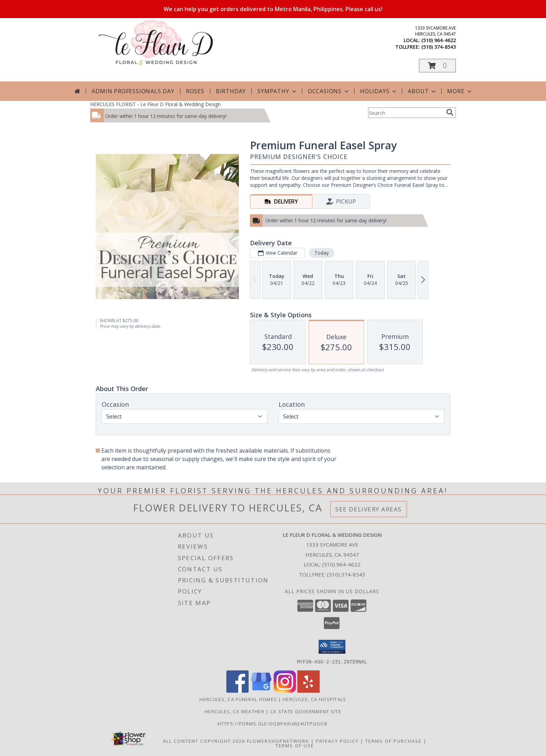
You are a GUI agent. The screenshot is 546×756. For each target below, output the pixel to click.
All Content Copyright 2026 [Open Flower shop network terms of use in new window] (204, 741)
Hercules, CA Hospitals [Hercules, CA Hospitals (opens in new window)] (315, 699)
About (422, 91)
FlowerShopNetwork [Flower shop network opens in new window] (278, 741)
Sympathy (277, 91)
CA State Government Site (306, 711)
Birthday (231, 91)
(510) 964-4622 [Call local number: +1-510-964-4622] (439, 40)
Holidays (379, 91)
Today (322, 253)
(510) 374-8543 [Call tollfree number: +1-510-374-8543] (439, 47)
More (460, 91)
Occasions (329, 91)
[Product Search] (406, 113)
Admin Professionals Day (133, 91)
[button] (437, 66)
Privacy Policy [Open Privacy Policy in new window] (337, 741)
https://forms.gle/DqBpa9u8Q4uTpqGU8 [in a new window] (273, 723)
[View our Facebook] (237, 690)
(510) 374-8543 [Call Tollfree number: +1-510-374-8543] (346, 574)
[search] (450, 112)
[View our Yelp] (309, 690)
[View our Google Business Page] (261, 690)
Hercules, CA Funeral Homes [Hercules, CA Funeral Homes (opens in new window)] (238, 699)
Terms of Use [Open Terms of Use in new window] (295, 745)
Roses (195, 91)
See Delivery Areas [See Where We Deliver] (369, 509)
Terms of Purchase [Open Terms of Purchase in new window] (393, 741)
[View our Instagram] (285, 690)
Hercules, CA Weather (235, 711)
